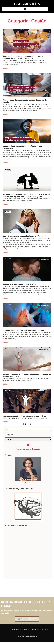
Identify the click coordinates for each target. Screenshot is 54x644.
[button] (25, 9)
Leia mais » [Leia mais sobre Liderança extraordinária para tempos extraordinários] (5, 422)
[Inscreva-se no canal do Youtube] (28, 445)
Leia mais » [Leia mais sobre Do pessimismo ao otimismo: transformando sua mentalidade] (5, 162)
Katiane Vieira (27, 4)
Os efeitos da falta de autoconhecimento (19, 284)
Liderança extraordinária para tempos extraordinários (24, 416)
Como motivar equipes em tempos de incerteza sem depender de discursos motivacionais (24, 57)
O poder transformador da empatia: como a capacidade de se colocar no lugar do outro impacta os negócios (26, 195)
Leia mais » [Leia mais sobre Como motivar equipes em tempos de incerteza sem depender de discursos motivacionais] (5, 68)
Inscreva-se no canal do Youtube (28, 449)
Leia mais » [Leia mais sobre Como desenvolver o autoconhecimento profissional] (5, 252)
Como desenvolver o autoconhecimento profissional (24, 236)
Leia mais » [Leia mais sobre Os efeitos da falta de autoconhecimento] (5, 298)
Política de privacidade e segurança (27, 636)
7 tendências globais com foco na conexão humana (23, 330)
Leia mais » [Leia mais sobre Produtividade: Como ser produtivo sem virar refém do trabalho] (5, 114)
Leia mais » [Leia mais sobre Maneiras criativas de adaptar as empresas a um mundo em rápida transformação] (5, 384)
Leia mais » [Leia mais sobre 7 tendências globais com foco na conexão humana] (5, 342)
